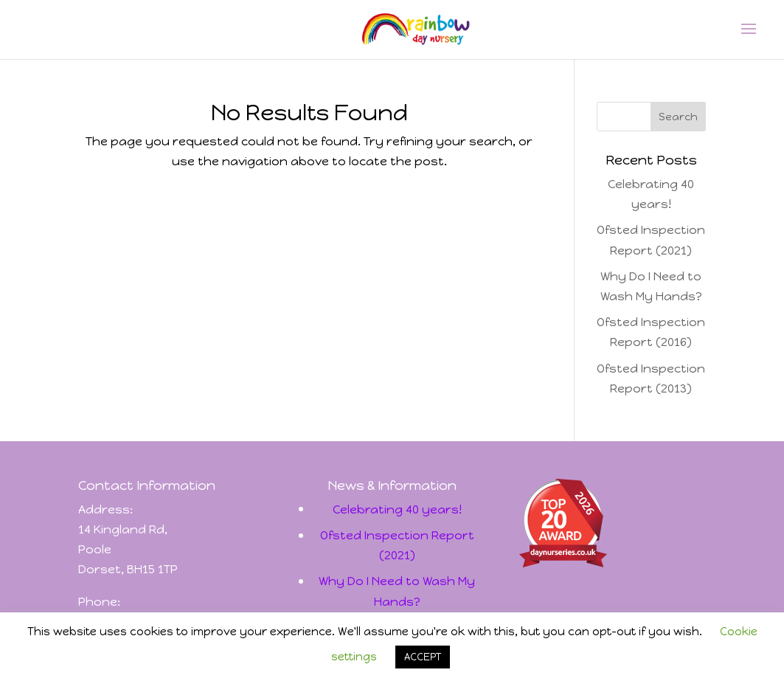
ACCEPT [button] (423, 657)
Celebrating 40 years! (397, 509)
